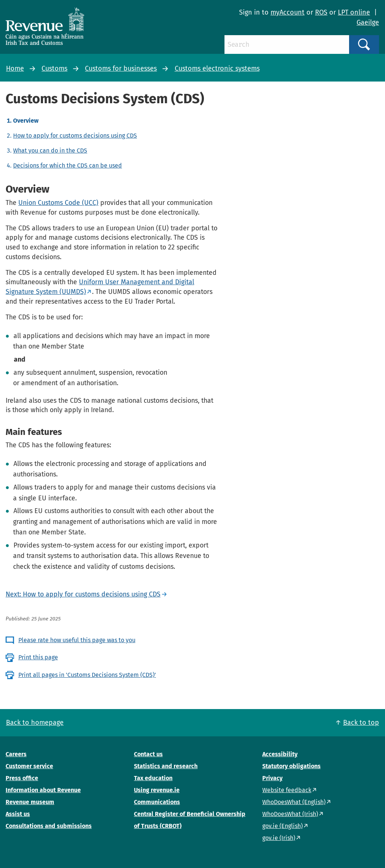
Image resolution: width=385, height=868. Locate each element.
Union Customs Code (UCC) (58, 203)
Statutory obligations (291, 766)
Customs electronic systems (217, 68)
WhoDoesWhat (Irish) (290, 814)
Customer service (29, 766)
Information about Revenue (43, 790)
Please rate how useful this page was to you (77, 640)
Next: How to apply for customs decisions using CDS (83, 594)
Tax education (153, 778)
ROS (321, 12)
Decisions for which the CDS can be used (68, 165)
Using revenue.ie (157, 790)
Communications (157, 802)
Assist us (18, 814)
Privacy (272, 778)
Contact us (148, 754)
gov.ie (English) (282, 826)
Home (15, 68)
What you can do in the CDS (50, 151)
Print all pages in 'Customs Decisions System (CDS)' (87, 675)
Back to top (361, 723)
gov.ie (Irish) (279, 838)
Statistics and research (166, 766)
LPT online (354, 12)
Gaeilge (368, 22)
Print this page (38, 657)
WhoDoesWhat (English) (294, 802)
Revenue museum (30, 802)
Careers (16, 754)
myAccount (288, 12)
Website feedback (287, 790)
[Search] (287, 45)
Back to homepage (35, 723)
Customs (54, 68)
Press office (22, 778)
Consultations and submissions (49, 826)
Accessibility (280, 754)
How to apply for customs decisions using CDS (75, 136)
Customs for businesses (121, 68)
